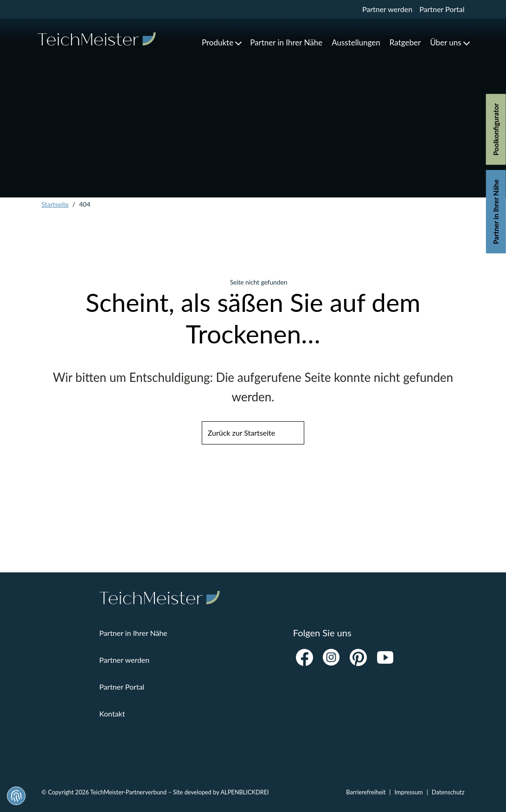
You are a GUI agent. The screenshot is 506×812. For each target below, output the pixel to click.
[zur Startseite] (97, 39)
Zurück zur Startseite (241, 433)
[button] (221, 43)
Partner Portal (442, 9)
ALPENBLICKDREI (244, 792)
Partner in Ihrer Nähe (496, 212)
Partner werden (387, 9)
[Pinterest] (359, 657)
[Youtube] (385, 657)
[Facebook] (305, 657)
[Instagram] (332, 657)
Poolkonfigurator (496, 130)
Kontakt (112, 714)
